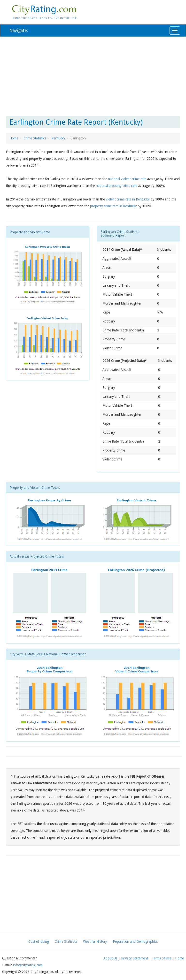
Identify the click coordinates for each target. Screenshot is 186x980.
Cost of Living (39, 942)
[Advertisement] (93, 76)
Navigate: (19, 30)
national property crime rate (116, 186)
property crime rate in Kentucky (113, 206)
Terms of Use (162, 958)
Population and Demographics (135, 942)
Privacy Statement (135, 958)
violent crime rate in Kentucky (128, 199)
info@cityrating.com (28, 965)
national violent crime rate (127, 179)
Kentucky (58, 138)
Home (14, 138)
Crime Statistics (35, 138)
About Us (110, 958)
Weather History (95, 942)
